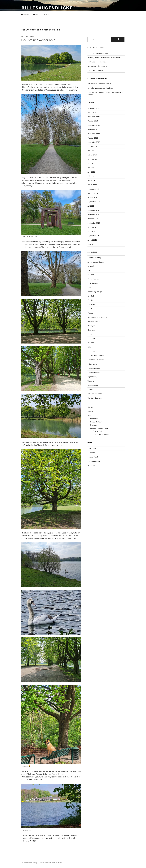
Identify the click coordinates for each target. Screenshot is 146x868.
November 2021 (93, 193)
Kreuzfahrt (91, 304)
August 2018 (92, 240)
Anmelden (91, 453)
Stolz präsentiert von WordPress (51, 863)
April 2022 (91, 172)
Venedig (90, 390)
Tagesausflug (92, 377)
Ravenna (91, 343)
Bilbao (90, 270)
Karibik (90, 300)
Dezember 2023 (93, 129)
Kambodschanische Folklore (98, 53)
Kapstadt (91, 296)
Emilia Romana (93, 283)
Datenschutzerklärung (29, 863)
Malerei (36, 15)
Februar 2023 (92, 155)
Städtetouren (92, 364)
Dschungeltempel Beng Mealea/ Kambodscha (104, 57)
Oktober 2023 (93, 138)
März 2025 (92, 112)
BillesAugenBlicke (47, 8)
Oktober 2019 (93, 219)
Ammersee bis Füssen (96, 262)
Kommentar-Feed (94, 461)
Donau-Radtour (93, 279)
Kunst (90, 309)
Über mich (25, 15)
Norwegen (91, 326)
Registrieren (92, 448)
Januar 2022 (92, 185)
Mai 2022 (91, 168)
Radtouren (91, 338)
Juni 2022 (91, 163)
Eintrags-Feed (93, 457)
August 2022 (92, 159)
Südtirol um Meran (94, 372)
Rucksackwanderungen (96, 355)
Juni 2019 (91, 231)
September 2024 (94, 125)
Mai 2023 (91, 151)
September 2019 (94, 223)
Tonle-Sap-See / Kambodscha (98, 62)
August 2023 (92, 146)
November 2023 (94, 134)
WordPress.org (93, 465)
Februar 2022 (92, 180)
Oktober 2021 (93, 197)
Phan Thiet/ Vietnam (95, 70)
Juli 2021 (91, 206)
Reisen (47, 15)
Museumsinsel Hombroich (103, 84)
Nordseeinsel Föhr (94, 321)
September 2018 (94, 236)
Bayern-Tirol (92, 266)
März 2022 (91, 176)
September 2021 (94, 202)
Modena (91, 313)
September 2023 (94, 142)
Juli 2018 (91, 244)
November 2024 (94, 117)
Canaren (91, 275)
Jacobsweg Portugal (95, 292)
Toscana (91, 381)
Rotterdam (91, 351)
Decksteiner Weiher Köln (38, 40)
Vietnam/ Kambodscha (96, 394)
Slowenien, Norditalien (96, 360)
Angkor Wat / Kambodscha (97, 66)
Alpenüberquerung (94, 258)
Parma (90, 334)
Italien (90, 287)
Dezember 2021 (93, 189)
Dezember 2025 (93, 108)
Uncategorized (93, 385)
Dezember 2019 (93, 214)
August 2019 (92, 227)
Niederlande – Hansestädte (97, 317)
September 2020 (94, 210)
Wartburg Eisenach (95, 398)
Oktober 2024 (93, 121)
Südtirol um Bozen (94, 368)
